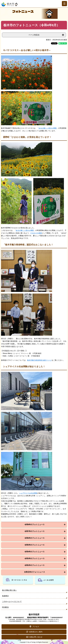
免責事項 (5, 596)
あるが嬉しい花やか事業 (48, 128)
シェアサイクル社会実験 (28, 493)
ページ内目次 (34, 35)
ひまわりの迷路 (36, 233)
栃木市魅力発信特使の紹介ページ (39, 360)
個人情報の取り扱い (9, 590)
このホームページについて (12, 601)
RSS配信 (5, 607)
